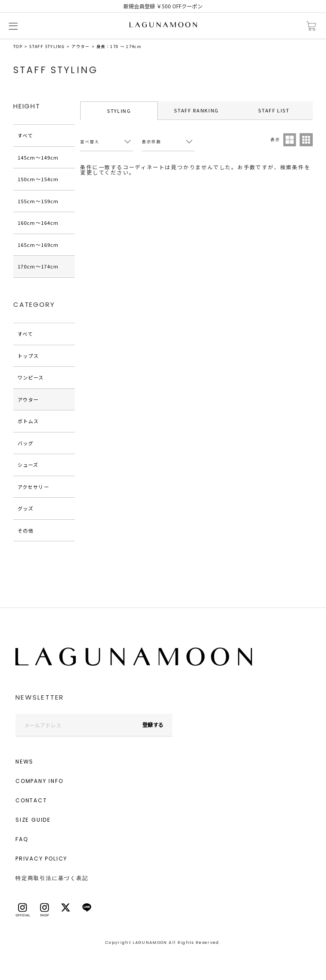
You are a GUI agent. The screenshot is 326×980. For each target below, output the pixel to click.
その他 (26, 530)
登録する (153, 725)
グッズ (26, 508)
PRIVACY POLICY (41, 859)
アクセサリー (33, 487)
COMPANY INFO (39, 781)
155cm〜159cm (38, 201)
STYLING (119, 111)
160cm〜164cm (38, 223)
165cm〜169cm (38, 245)
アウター (80, 47)
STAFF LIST (274, 110)
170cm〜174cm (38, 266)
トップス (28, 356)
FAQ (22, 839)
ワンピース (31, 377)
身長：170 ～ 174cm (119, 47)
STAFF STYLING (47, 47)
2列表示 (290, 140)
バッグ (26, 443)
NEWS (24, 762)
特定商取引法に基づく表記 (52, 878)
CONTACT (31, 800)
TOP (18, 47)
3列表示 (306, 140)
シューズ (28, 465)
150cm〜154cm (38, 179)
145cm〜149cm (38, 157)
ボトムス (28, 421)
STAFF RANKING (196, 110)
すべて (25, 135)
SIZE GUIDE (33, 820)
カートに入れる (311, 26)
